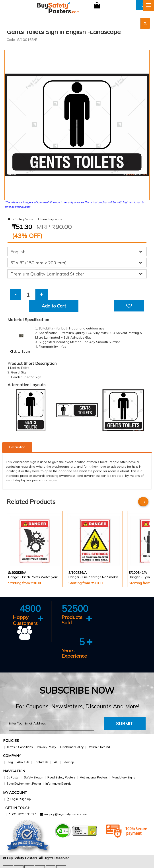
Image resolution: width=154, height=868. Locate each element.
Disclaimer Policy (72, 747)
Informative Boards (58, 784)
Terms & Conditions (20, 747)
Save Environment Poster (24, 784)
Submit (125, 723)
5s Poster (13, 777)
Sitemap (68, 762)
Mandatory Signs (124, 777)
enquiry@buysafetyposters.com (66, 814)
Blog (10, 762)
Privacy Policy (47, 747)
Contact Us (41, 762)
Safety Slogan (34, 777)
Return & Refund (99, 747)
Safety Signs (24, 219)
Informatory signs (50, 219)
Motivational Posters (94, 777)
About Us (23, 762)
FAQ (56, 762)
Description (17, 447)
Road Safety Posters (61, 777)
